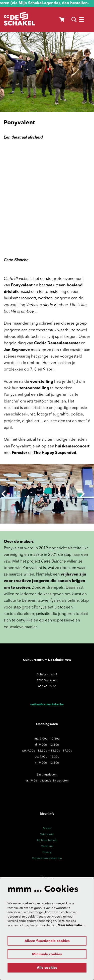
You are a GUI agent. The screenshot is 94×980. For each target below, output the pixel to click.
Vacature (47, 846)
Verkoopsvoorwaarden (47, 858)
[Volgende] (83, 494)
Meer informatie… (71, 926)
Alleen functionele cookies (47, 941)
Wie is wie (47, 834)
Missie (47, 828)
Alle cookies (47, 968)
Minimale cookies (47, 954)
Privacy (47, 852)
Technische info (47, 840)
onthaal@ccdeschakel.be (47, 705)
